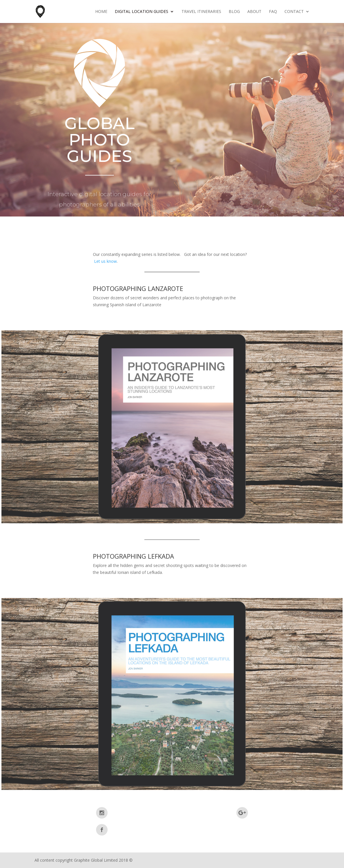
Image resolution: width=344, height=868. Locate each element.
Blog (234, 12)
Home (101, 12)
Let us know (105, 261)
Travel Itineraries (201, 12)
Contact (294, 12)
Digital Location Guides (142, 12)
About (254, 12)
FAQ (273, 12)
